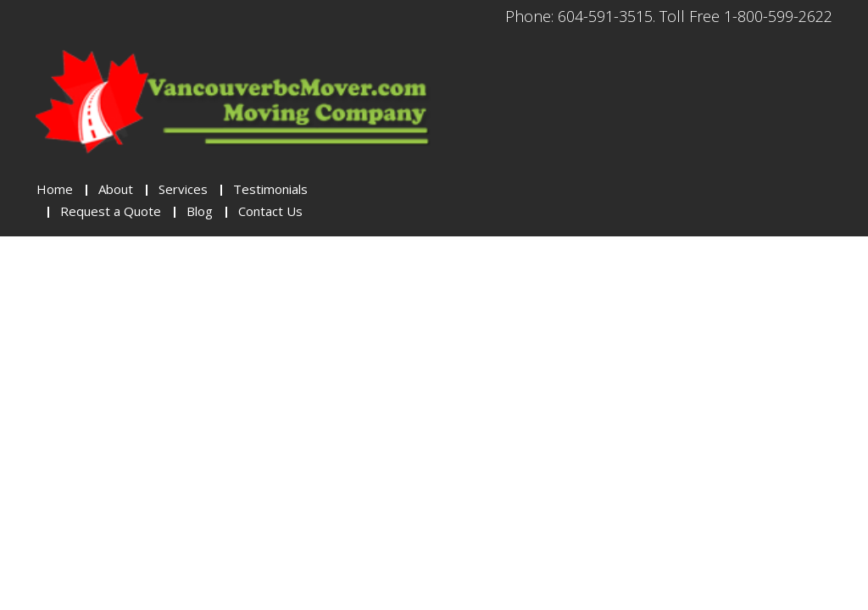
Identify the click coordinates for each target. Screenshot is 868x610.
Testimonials (270, 189)
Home (55, 189)
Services (183, 189)
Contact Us (270, 211)
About (116, 189)
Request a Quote (111, 211)
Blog (200, 211)
